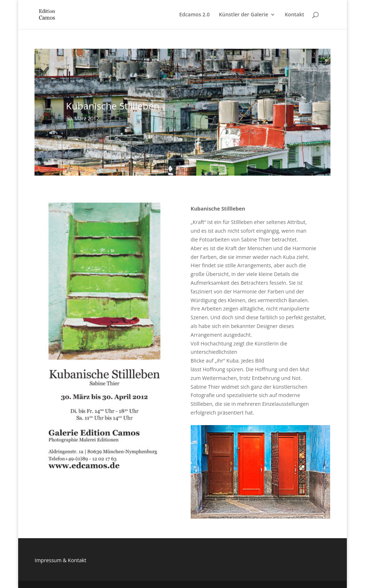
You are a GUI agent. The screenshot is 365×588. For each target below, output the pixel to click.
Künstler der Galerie (244, 15)
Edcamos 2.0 (194, 15)
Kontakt (295, 15)
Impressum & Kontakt (60, 560)
